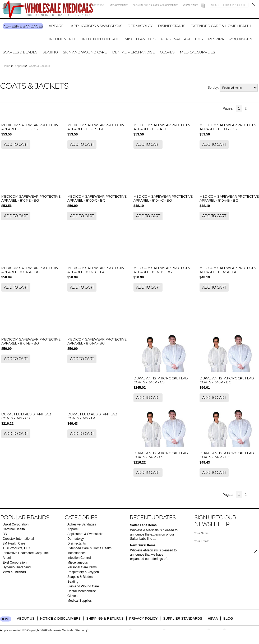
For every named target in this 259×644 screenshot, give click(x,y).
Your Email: (202, 541)
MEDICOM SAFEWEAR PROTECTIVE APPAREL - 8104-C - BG (163, 198)
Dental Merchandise (133, 52)
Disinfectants (172, 26)
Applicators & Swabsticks (96, 26)
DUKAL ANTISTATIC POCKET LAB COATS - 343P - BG (227, 380)
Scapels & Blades (20, 52)
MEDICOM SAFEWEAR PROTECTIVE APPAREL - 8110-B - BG (229, 127)
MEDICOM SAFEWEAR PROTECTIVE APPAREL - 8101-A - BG (97, 341)
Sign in (138, 5)
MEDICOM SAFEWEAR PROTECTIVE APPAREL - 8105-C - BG (97, 198)
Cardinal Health (14, 529)
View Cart (190, 5)
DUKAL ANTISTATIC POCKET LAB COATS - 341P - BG (227, 455)
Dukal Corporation (16, 524)
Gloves (167, 52)
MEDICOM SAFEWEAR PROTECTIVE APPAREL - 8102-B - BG (163, 270)
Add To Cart (16, 144)
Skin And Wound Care (85, 52)
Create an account (163, 5)
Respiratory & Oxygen (230, 39)
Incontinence (63, 39)
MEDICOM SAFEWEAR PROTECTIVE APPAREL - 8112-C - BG (31, 127)
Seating (50, 52)
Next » (255, 109)
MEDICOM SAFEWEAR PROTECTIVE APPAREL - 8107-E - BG (31, 198)
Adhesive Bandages (23, 26)
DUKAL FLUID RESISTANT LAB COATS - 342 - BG (92, 416)
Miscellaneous (140, 39)
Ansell (7, 558)
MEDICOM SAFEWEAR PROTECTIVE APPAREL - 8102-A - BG (229, 270)
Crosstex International (18, 539)
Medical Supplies (197, 52)
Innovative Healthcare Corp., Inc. (26, 553)
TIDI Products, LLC (16, 548)
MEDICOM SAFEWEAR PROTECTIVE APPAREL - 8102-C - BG (97, 270)
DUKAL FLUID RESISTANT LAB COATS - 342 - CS (26, 416)
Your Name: (202, 533)
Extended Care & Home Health (221, 26)
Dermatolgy (140, 26)
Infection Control (100, 39)
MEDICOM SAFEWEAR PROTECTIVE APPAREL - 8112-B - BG (97, 127)
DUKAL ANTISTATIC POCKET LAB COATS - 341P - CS (161, 455)
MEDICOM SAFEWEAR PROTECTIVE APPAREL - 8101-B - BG (31, 341)
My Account (119, 5)
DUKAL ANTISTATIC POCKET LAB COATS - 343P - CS (161, 380)
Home (6, 66)
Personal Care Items (182, 39)
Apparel (57, 26)
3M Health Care (14, 543)
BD (5, 534)
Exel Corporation (15, 563)
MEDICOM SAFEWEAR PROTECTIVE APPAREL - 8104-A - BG (31, 270)
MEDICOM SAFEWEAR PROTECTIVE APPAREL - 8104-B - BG (229, 198)
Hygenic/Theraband (17, 567)
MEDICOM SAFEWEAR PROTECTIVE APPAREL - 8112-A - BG (163, 127)
